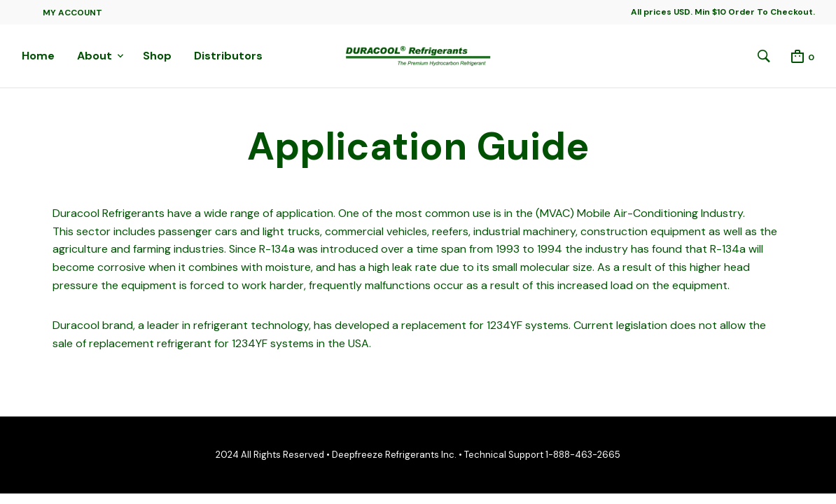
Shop (157, 56)
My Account (72, 13)
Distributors (228, 56)
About (95, 56)
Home (38, 56)
